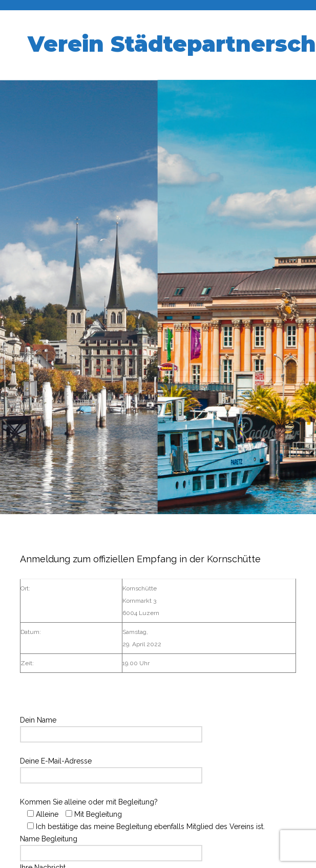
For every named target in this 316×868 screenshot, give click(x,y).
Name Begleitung (111, 846)
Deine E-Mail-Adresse (111, 768)
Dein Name (111, 727)
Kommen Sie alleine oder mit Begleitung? (142, 814)
